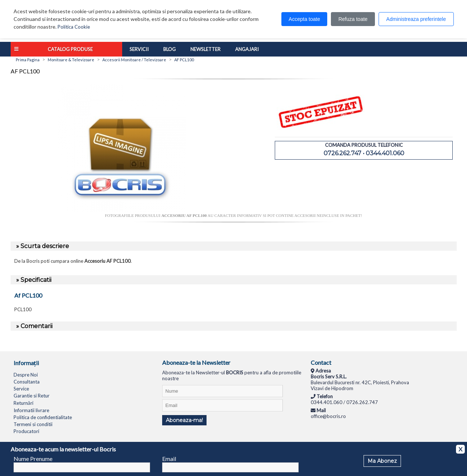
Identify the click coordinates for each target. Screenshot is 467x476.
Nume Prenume (33, 459)
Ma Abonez (382, 461)
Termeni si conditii (33, 424)
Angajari (247, 49)
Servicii (139, 49)
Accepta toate (304, 19)
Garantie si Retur (32, 396)
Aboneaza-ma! (184, 420)
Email (169, 459)
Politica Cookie (74, 27)
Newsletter (205, 49)
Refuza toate (353, 19)
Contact (321, 362)
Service (21, 389)
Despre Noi (26, 375)
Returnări (23, 403)
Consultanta (27, 382)
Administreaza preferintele (416, 19)
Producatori (26, 431)
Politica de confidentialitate (43, 417)
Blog (169, 49)
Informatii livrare (31, 410)
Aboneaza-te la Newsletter (196, 362)
